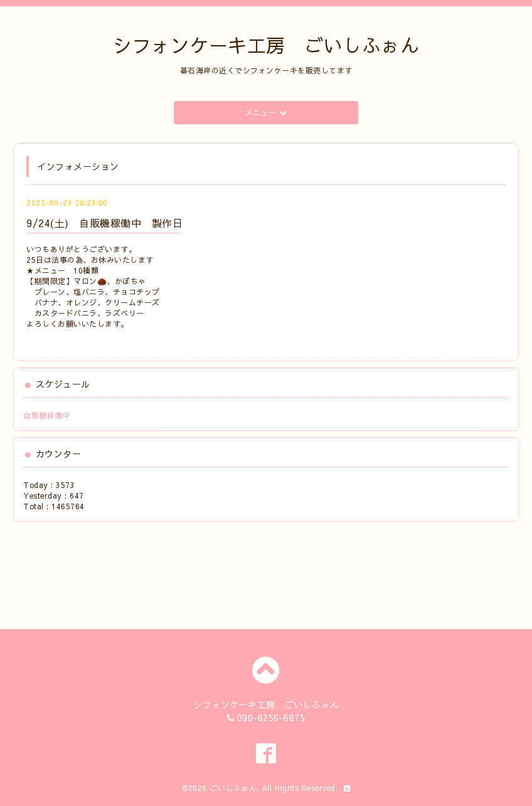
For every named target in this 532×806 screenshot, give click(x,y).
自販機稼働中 (47, 415)
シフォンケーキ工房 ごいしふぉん (266, 45)
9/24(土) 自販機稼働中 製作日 (104, 223)
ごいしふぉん (233, 788)
